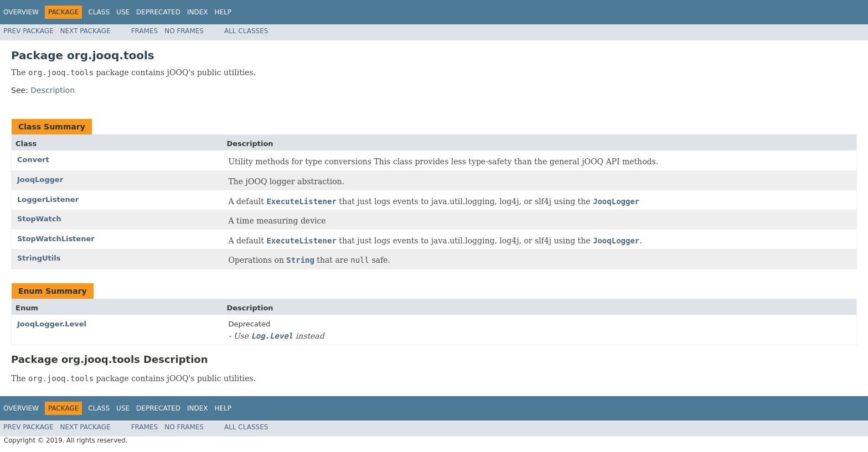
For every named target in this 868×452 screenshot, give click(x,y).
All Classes (246, 31)
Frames (145, 31)
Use (123, 12)
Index (198, 12)
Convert (33, 160)
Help (223, 12)
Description (53, 90)
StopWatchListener (56, 239)
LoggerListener (48, 199)
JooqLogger (40, 180)
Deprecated (158, 12)
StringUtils (39, 258)
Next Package (86, 31)
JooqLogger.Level (52, 324)
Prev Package (29, 31)
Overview (21, 12)
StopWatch (39, 219)
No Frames (184, 31)
